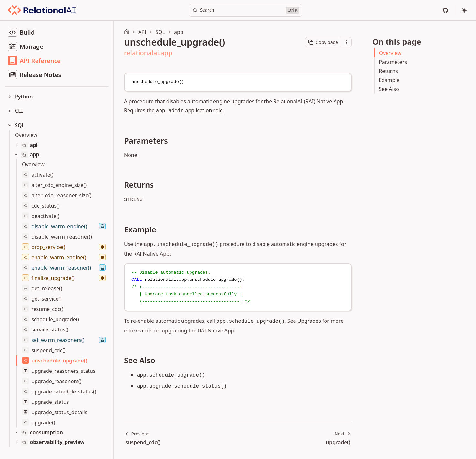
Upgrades (309, 321)
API (142, 32)
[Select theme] (464, 10)
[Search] (245, 10)
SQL (160, 32)
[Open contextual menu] (346, 42)
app (179, 32)
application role (189, 110)
